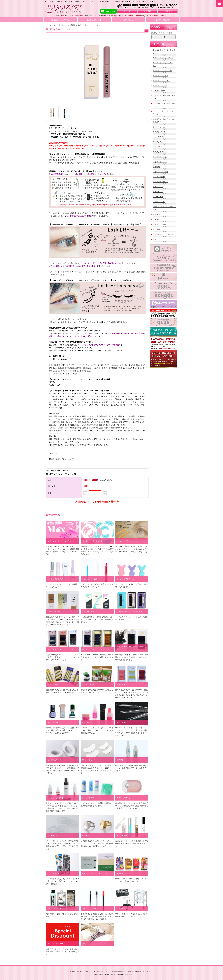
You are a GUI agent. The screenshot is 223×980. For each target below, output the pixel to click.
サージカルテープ (160, 157)
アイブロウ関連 (159, 91)
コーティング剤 (159, 202)
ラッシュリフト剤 (160, 86)
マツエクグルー (159, 142)
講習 (155, 239)
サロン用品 (157, 229)
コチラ (61, 453)
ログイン (127, 11)
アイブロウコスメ (160, 220)
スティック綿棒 (159, 177)
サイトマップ (148, 971)
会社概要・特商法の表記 (118, 971)
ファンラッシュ (159, 127)
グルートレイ (158, 187)
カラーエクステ (159, 137)
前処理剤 (156, 167)
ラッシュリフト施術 (161, 76)
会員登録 (147, 11)
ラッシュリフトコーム (161, 81)
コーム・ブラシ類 (160, 224)
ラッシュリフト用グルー (162, 71)
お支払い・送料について (79, 971)
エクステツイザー (160, 152)
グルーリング (158, 192)
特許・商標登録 (135, 971)
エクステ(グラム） (160, 132)
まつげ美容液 (158, 197)
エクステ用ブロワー (161, 182)
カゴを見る (168, 11)
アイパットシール (160, 162)
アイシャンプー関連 (161, 172)
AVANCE (156, 215)
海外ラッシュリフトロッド (163, 58)
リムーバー (157, 147)
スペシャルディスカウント (163, 234)
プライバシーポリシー (99, 971)
